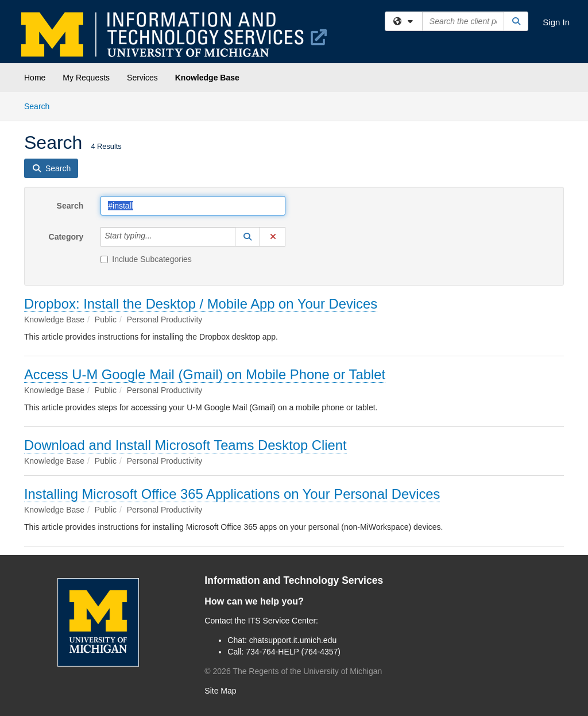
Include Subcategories (146, 259)
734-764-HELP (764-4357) (293, 652)
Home (35, 78)
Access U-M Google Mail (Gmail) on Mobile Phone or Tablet (205, 374)
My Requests (86, 78)
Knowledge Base (207, 78)
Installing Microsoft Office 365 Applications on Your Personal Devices (232, 494)
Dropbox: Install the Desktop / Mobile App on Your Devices (201, 304)
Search (41, 105)
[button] (247, 237)
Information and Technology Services (294, 580)
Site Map (220, 691)
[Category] (158, 237)
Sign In (556, 22)
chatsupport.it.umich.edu (293, 640)
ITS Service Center (282, 621)
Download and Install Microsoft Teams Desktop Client (185, 445)
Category (66, 237)
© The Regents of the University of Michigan (293, 671)
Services (142, 78)
